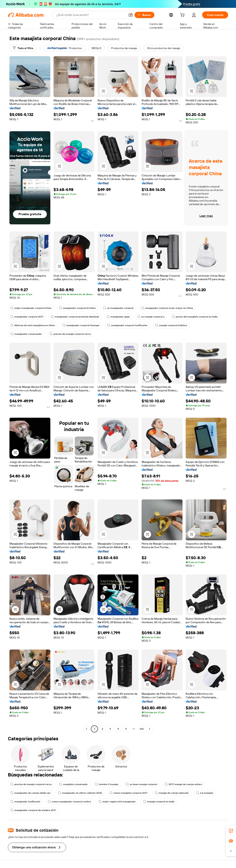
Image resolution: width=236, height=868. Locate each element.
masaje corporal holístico (171, 325)
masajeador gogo (118, 317)
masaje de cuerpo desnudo (172, 793)
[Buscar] (144, 15)
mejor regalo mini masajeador (117, 802)
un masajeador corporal (118, 308)
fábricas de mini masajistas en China (33, 325)
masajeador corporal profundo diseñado (75, 317)
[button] (131, 15)
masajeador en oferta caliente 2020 (80, 793)
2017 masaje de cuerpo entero (183, 784)
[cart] (183, 16)
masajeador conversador (26, 334)
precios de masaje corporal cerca (70, 334)
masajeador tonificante (25, 802)
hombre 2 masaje (107, 784)
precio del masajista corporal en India (195, 317)
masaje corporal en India (159, 802)
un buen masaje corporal (141, 784)
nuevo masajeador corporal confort (69, 802)
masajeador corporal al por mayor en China (167, 308)
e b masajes (205, 793)
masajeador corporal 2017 (27, 317)
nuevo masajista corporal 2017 (128, 793)
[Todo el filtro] (23, 48)
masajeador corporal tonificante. (127, 325)
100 (142, 729)
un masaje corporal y (151, 317)
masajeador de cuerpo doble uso (30, 793)
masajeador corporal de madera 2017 (33, 810)
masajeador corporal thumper (81, 325)
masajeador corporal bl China (77, 308)
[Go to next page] (149, 729)
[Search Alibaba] (91, 15)
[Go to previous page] (87, 729)
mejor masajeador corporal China (31, 308)
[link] (231, 831)
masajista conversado (73, 784)
